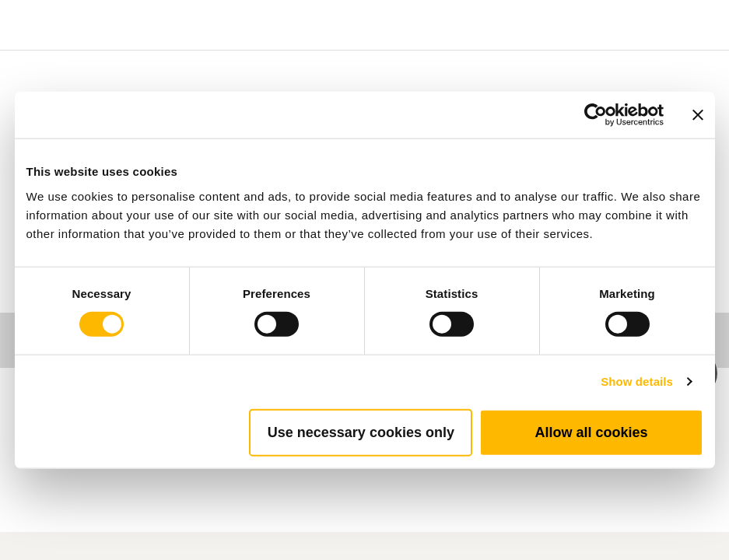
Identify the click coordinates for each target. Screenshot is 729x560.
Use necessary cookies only (361, 432)
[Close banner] (698, 115)
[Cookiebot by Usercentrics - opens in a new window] (596, 115)
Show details (637, 381)
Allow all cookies (591, 432)
